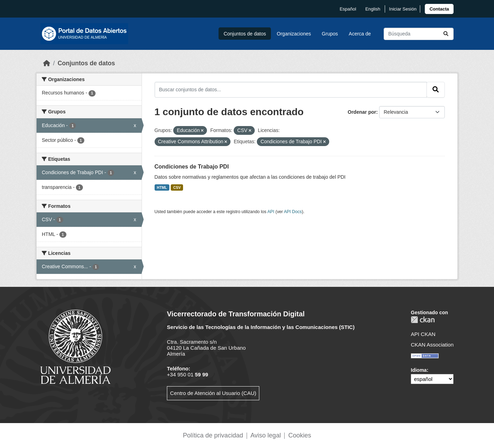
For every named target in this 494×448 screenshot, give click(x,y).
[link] (439, 9)
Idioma (419, 370)
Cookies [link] (300, 435)
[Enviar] (446, 34)
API (271, 212)
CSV (177, 187)
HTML (162, 187)
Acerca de (360, 34)
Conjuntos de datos (245, 34)
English (373, 9)
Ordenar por (362, 112)
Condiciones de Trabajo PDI (192, 167)
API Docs (293, 212)
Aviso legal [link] (266, 435)
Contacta (439, 9)
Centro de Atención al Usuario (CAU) (213, 393)
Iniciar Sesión (403, 9)
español (348, 9)
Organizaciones (294, 34)
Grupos (330, 34)
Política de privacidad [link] (213, 435)
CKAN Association (432, 345)
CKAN (423, 320)
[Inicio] (47, 63)
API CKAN (423, 334)
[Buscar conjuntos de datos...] (419, 34)
